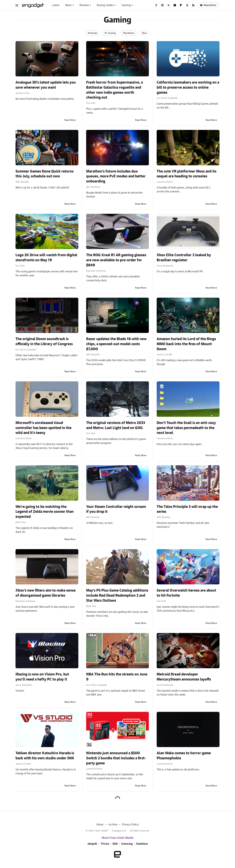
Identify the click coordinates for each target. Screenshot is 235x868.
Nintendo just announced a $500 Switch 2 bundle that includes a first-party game (116, 758)
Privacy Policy (130, 825)
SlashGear (142, 844)
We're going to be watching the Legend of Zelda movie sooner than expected (45, 512)
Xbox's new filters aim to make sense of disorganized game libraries (46, 593)
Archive (113, 825)
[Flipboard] (181, 5)
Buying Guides (105, 5)
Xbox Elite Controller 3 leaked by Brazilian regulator (184, 258)
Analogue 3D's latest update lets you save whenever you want (46, 85)
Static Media (101, 831)
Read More (70, 120)
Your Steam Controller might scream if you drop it (116, 509)
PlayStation (129, 33)
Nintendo (93, 33)
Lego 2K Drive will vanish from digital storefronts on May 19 (46, 258)
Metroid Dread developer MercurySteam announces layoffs (184, 677)
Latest (56, 5)
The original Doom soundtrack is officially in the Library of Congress (44, 341)
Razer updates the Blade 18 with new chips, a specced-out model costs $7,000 (116, 344)
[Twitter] (169, 5)
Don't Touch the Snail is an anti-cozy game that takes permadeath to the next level (186, 428)
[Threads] (187, 5)
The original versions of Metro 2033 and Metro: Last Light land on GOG (116, 425)
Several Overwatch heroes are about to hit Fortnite (186, 593)
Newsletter (208, 5)
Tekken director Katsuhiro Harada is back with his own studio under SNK (45, 756)
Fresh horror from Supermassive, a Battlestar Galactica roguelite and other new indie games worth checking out (114, 90)
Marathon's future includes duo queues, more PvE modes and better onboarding (116, 176)
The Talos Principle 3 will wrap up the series (187, 509)
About (100, 825)
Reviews (84, 5)
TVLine (105, 844)
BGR (115, 844)
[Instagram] (162, 5)
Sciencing (127, 844)
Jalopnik (92, 844)
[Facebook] (156, 5)
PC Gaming (110, 33)
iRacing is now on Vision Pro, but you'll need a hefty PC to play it (42, 677)
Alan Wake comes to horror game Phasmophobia (184, 756)
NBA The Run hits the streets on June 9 (117, 677)
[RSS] (193, 5)
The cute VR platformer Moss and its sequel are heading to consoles (187, 174)
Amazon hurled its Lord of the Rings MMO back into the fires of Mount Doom (186, 344)
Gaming (126, 5)
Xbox (145, 33)
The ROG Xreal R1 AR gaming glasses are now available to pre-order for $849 (116, 260)
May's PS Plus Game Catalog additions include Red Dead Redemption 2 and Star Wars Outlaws (117, 595)
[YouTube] (175, 5)
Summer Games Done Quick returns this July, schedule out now (45, 174)
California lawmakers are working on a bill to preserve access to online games (188, 87)
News (68, 5)
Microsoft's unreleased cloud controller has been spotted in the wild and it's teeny (43, 428)
